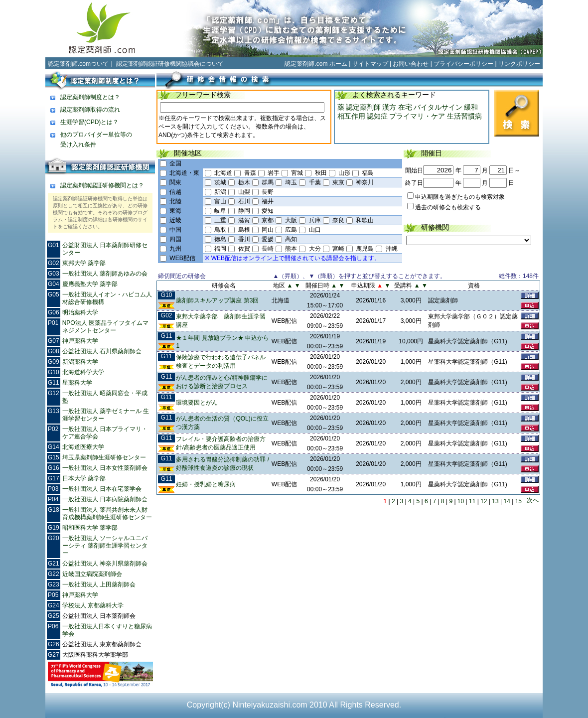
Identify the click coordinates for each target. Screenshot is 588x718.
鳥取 (220, 230)
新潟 (220, 192)
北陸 (175, 201)
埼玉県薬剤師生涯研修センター (104, 457)
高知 (291, 239)
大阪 (291, 220)
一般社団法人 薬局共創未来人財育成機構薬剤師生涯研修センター (107, 513)
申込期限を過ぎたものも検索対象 (460, 197)
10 (461, 501)
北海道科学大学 (83, 372)
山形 (344, 173)
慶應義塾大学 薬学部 (90, 284)
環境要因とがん (197, 403)
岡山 (268, 230)
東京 (338, 182)
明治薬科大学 (80, 312)
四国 (175, 239)
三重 (220, 220)
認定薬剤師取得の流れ (90, 110)
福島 (368, 173)
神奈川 (365, 182)
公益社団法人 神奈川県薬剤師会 (105, 564)
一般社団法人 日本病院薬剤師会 (105, 499)
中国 (175, 230)
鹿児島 (365, 249)
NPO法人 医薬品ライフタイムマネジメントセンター (105, 327)
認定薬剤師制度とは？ (90, 97)
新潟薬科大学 (80, 362)
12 (484, 501)
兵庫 (315, 220)
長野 (268, 192)
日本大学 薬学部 (84, 478)
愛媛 (268, 239)
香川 (244, 239)
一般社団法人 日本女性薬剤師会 (105, 468)
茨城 (220, 182)
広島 (291, 230)
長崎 (268, 249)
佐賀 (244, 249)
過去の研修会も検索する (448, 207)
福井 (268, 201)
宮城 (297, 173)
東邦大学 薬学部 (84, 263)
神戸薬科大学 (80, 341)
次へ (533, 500)
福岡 (220, 249)
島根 (244, 230)
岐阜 (220, 211)
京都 (268, 220)
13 (495, 501)
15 (518, 501)
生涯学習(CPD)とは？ (89, 122)
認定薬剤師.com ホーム (316, 64)
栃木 (244, 182)
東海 (175, 211)
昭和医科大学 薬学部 (90, 528)
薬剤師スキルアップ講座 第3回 (217, 300)
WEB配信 (182, 258)
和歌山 (365, 220)
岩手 (274, 173)
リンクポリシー (519, 64)
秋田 (321, 173)
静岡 (244, 211)
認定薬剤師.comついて (78, 64)
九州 (175, 249)
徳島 (220, 239)
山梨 (244, 192)
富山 (220, 201)
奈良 (338, 220)
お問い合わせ (411, 64)
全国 (175, 163)
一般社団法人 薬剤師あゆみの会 (105, 274)
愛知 (268, 211)
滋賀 (244, 220)
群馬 (268, 182)
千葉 (315, 182)
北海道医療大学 (83, 447)
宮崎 (338, 249)
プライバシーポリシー (463, 64)
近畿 (175, 220)
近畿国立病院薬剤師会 (92, 574)
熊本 (291, 249)
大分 (315, 249)
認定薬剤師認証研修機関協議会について (170, 64)
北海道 (223, 173)
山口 (315, 230)
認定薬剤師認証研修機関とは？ (102, 185)
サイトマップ (370, 64)
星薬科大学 (77, 383)
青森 (250, 173)
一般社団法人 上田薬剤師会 (99, 584)
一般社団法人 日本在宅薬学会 (102, 489)
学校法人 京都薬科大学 (93, 605)
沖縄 (392, 249)
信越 (175, 192)
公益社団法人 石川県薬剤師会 (102, 351)
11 (472, 501)
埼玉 (291, 182)
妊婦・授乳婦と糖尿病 (206, 484)
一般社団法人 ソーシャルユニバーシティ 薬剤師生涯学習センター (105, 546)
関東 (175, 182)
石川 (244, 201)
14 (507, 501)
